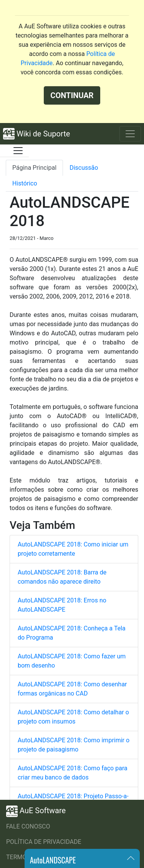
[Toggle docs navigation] (18, 151)
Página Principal (34, 168)
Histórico (25, 183)
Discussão (84, 168)
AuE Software (36, 811)
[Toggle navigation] (130, 134)
